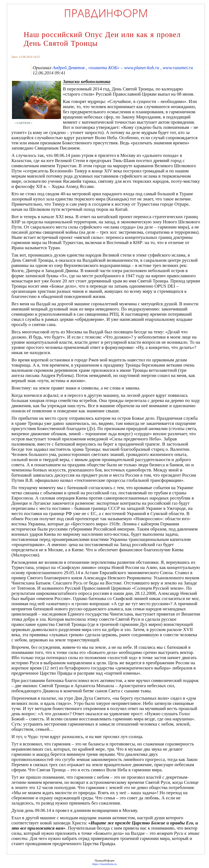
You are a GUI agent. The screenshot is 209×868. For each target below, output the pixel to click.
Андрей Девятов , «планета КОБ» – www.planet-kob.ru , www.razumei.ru (123, 68)
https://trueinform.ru (104, 864)
